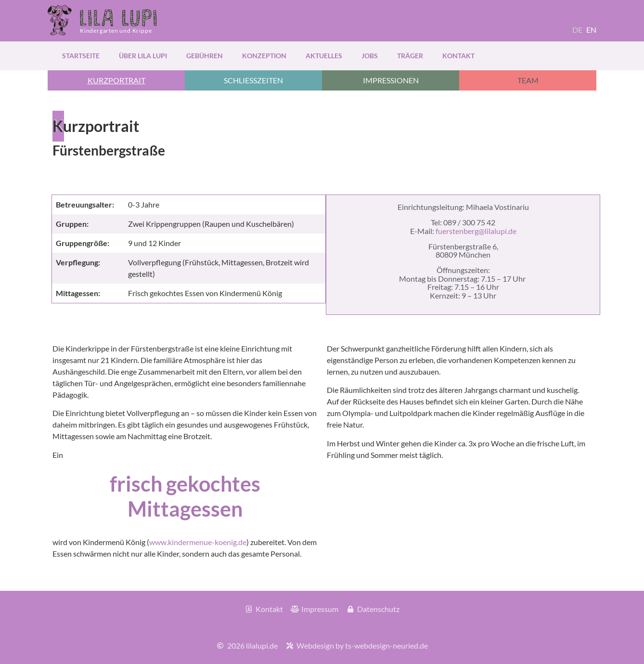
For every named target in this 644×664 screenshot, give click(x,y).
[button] (116, 80)
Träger (410, 56)
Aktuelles (324, 56)
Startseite (81, 56)
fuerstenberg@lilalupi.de (476, 231)
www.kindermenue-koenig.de (198, 542)
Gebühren (205, 56)
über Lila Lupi (143, 56)
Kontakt (458, 56)
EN (591, 30)
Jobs (370, 56)
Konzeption (264, 56)
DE (577, 30)
